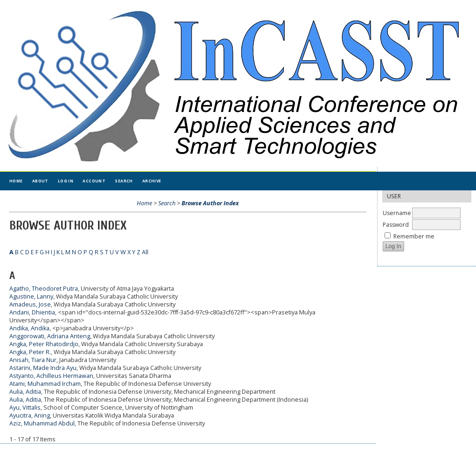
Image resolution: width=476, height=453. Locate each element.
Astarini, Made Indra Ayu (43, 368)
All (145, 252)
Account (94, 181)
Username (397, 213)
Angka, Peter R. (30, 352)
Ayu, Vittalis (25, 408)
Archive (152, 181)
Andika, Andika (29, 328)
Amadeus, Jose (30, 304)
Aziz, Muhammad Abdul (42, 423)
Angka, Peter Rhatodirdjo (44, 344)
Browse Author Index (210, 203)
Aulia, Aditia (25, 392)
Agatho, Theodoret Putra (44, 289)
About (40, 181)
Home (16, 181)
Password (396, 225)
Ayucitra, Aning (30, 415)
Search (124, 181)
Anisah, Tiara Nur (33, 360)
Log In (66, 181)
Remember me (414, 236)
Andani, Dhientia (32, 312)
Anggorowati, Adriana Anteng (50, 336)
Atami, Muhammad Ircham (45, 384)
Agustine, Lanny (31, 296)
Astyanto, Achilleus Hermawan (51, 376)
